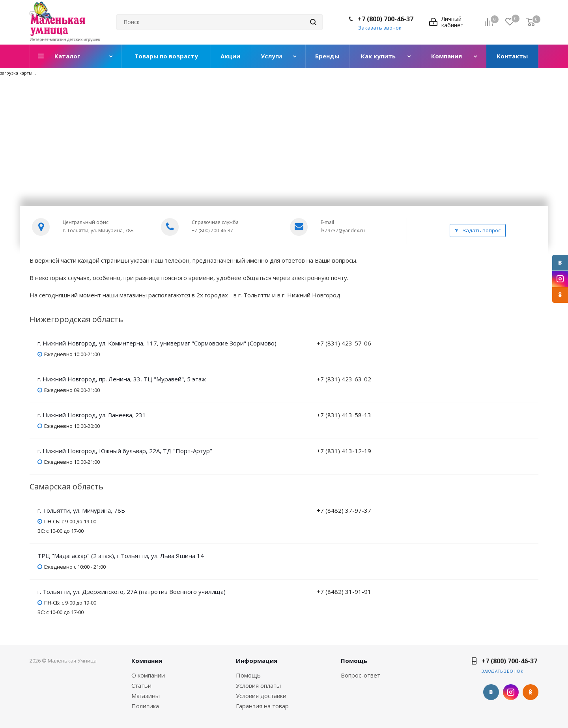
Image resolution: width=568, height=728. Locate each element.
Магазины (146, 696)
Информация (257, 661)
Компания (147, 661)
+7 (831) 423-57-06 (344, 343)
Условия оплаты (258, 685)
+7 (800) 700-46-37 (386, 19)
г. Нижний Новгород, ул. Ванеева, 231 (92, 415)
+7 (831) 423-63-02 (344, 379)
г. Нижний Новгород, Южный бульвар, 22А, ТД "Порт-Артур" (125, 451)
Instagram (560, 279)
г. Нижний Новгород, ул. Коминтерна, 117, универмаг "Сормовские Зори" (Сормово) (157, 343)
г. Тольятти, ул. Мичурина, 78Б (81, 510)
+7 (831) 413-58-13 (344, 415)
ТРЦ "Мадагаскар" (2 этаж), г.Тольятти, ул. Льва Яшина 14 (121, 556)
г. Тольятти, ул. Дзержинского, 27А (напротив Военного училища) (132, 592)
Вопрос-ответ (361, 675)
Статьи (141, 685)
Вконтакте (560, 263)
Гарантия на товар (262, 706)
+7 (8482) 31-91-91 (344, 592)
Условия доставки (261, 696)
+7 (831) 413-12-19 (344, 451)
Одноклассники (560, 295)
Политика (145, 706)
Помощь (248, 675)
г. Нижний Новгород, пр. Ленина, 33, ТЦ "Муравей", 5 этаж (122, 379)
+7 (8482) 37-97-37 (344, 510)
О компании (148, 675)
